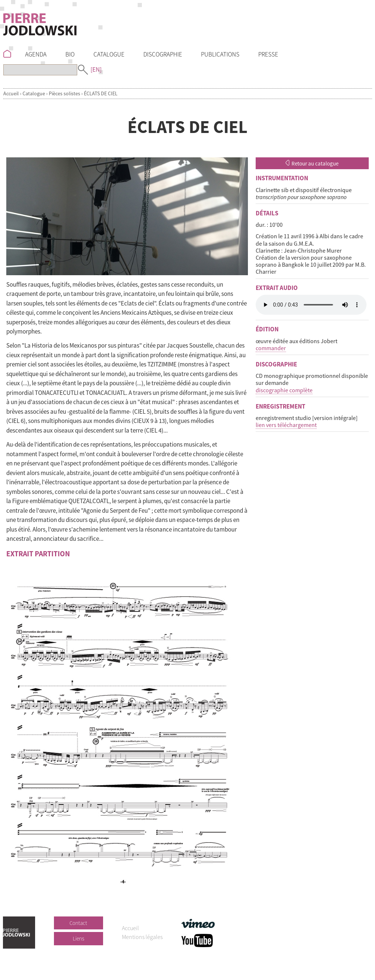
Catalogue (34, 93)
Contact (78, 923)
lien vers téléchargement (286, 425)
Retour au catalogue (312, 163)
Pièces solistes (64, 93)
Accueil (11, 93)
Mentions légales (142, 937)
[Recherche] (40, 70)
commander (271, 348)
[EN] (96, 69)
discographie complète (284, 390)
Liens (79, 938)
